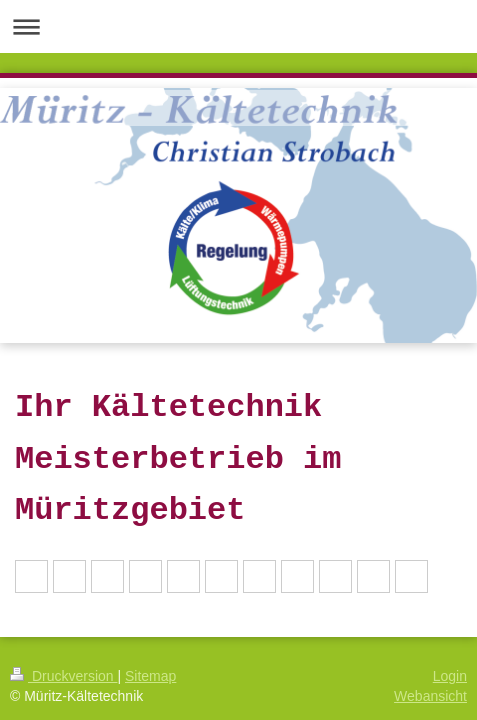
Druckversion (63, 676)
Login (450, 676)
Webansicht (430, 696)
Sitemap (150, 676)
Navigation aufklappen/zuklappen (238, 26)
